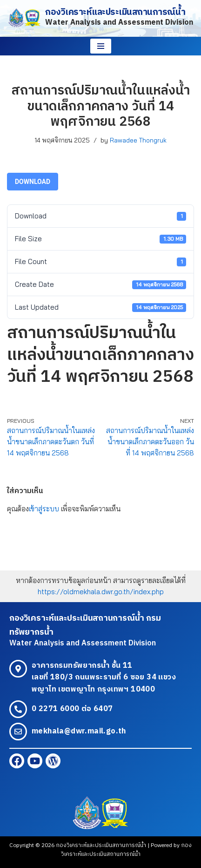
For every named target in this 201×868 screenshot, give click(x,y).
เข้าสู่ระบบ (44, 509)
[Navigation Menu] (101, 46)
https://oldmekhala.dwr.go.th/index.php (101, 592)
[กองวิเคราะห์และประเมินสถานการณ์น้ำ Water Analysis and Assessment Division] (100, 18)
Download (33, 182)
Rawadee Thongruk (138, 140)
